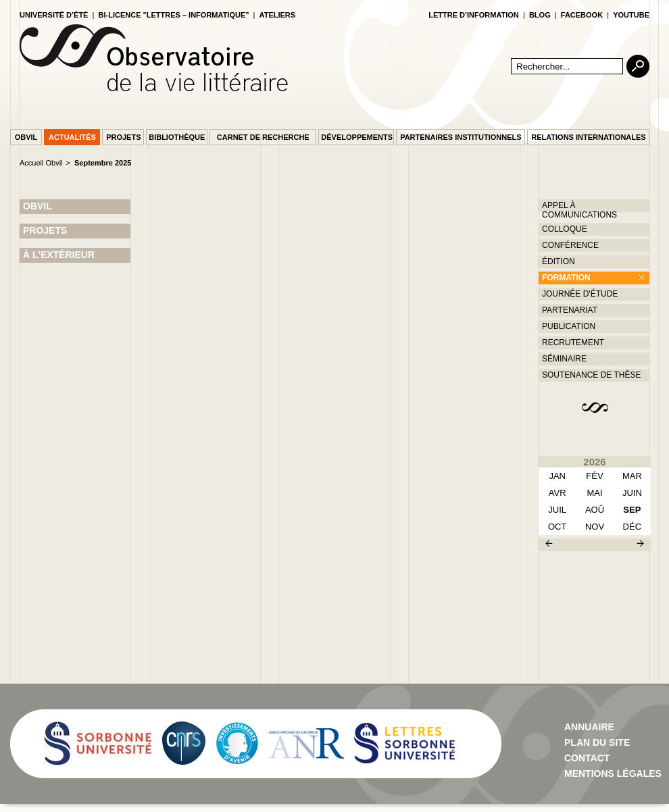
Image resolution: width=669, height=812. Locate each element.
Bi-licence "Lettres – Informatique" (174, 15)
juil (557, 510)
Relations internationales (588, 137)
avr (557, 493)
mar (632, 476)
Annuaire (589, 727)
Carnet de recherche (263, 137)
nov (595, 527)
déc (632, 527)
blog (540, 15)
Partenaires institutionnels (461, 137)
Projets (123, 137)
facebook (582, 15)
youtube (631, 15)
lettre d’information (474, 15)
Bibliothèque (177, 137)
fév (594, 476)
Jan (557, 476)
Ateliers (278, 15)
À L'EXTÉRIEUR (59, 255)
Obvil (26, 137)
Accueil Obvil (41, 163)
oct (557, 527)
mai (594, 493)
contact (587, 758)
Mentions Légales (613, 773)
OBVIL (38, 206)
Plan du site (597, 742)
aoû (595, 510)
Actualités (72, 137)
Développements (357, 137)
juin (632, 493)
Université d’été (54, 15)
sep (632, 510)
